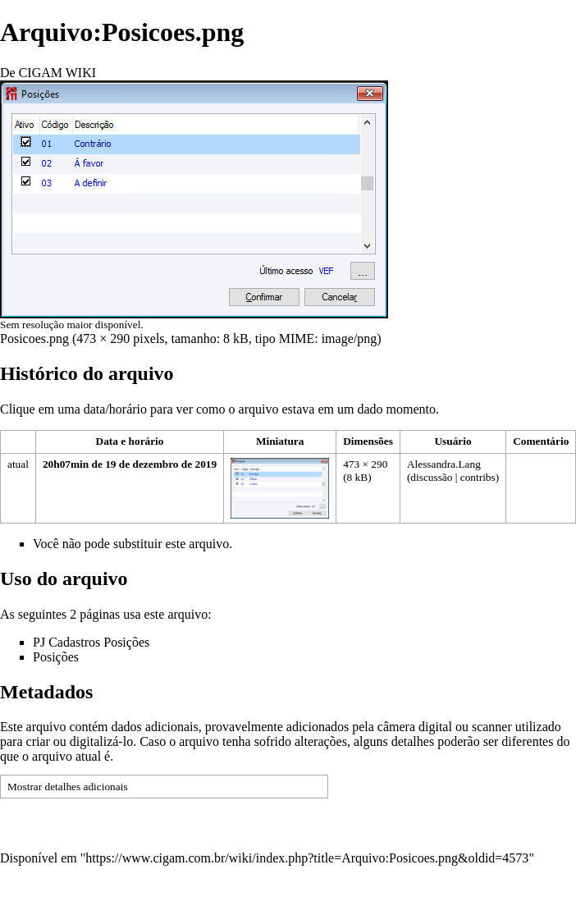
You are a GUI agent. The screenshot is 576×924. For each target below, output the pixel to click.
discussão (431, 477)
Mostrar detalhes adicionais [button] (68, 787)
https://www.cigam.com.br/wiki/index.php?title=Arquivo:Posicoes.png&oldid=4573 (307, 858)
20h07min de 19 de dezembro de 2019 (130, 464)
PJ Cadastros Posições (91, 642)
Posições (56, 657)
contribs (478, 477)
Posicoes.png (34, 338)
